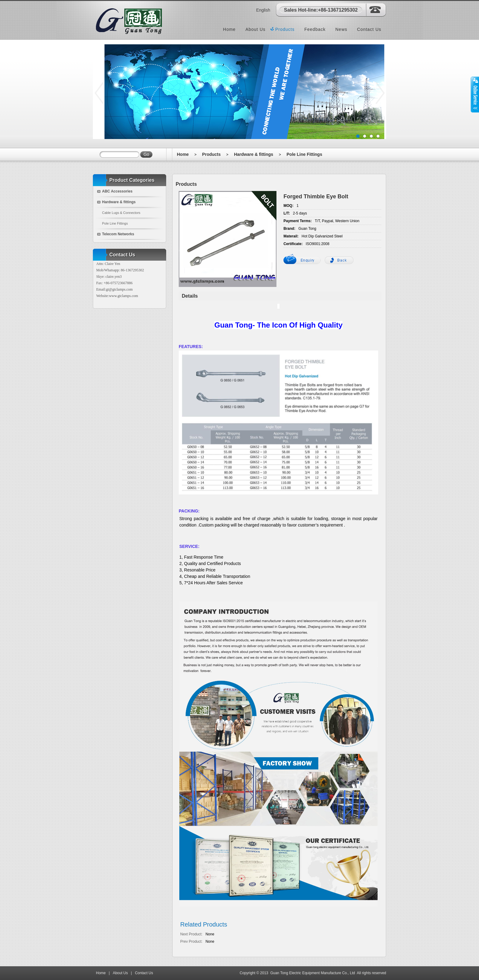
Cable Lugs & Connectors (121, 213)
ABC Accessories (117, 191)
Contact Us (369, 29)
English (263, 10)
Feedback (315, 29)
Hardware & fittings (254, 154)
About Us (255, 29)
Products (285, 29)
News (341, 29)
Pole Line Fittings (304, 154)
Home (229, 29)
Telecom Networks (118, 234)
